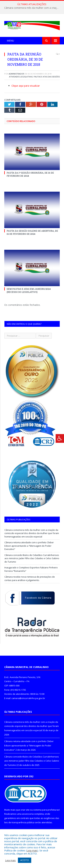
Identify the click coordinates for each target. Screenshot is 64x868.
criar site (25, 810)
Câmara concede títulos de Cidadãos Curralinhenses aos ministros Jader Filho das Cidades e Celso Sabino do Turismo (32, 558)
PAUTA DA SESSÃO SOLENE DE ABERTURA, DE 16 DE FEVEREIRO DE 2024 (32, 232)
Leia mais (32, 850)
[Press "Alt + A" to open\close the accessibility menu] (60, 438)
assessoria (28, 814)
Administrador (16, 74)
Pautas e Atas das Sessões (47, 77)
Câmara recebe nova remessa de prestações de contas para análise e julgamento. (30, 578)
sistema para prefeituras (46, 810)
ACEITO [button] (25, 860)
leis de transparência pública (19, 822)
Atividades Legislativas (21, 77)
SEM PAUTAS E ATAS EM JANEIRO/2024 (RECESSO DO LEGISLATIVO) (29, 290)
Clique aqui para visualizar (26, 86)
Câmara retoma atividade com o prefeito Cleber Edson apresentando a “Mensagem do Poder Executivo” (29, 546)
